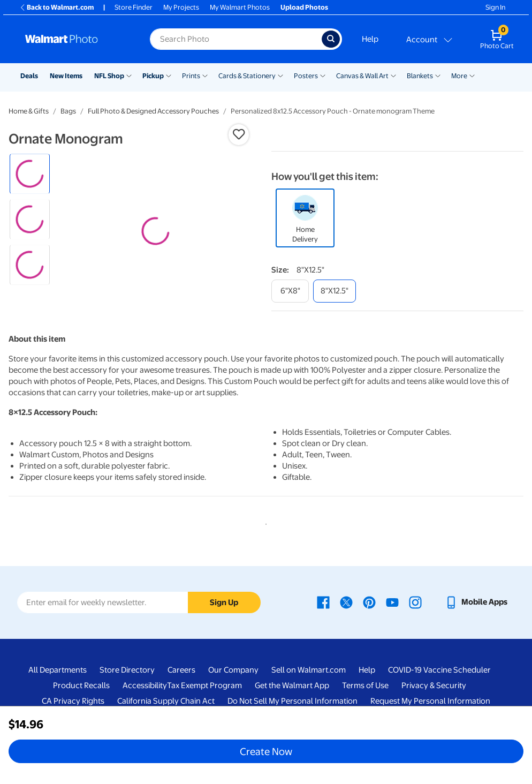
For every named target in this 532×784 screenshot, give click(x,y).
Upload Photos (304, 7)
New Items (66, 76)
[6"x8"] (290, 291)
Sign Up (224, 644)
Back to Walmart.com (56, 7)
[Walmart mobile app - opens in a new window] (476, 644)
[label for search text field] (236, 39)
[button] (239, 134)
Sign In (495, 7)
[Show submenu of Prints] (205, 75)
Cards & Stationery (247, 76)
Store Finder (134, 7)
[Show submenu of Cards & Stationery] (280, 75)
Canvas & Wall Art (362, 76)
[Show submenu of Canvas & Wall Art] (393, 75)
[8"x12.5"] (335, 291)
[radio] (30, 174)
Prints (191, 76)
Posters (306, 76)
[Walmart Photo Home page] (76, 39)
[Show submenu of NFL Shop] (129, 75)
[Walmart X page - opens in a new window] (346, 644)
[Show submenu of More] (472, 75)
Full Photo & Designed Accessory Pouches (153, 111)
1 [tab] (264, 564)
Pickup (153, 76)
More (459, 76)
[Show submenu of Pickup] (169, 75)
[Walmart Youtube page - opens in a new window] (392, 644)
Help (370, 39)
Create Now (266, 751)
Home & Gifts (29, 111)
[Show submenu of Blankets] (438, 75)
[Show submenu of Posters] (323, 75)
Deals (29, 76)
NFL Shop (109, 76)
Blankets (420, 76)
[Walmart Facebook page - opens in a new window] (323, 644)
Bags (68, 111)
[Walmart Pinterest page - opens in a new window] (369, 644)
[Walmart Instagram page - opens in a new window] (415, 644)
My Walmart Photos (240, 7)
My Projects (181, 7)
